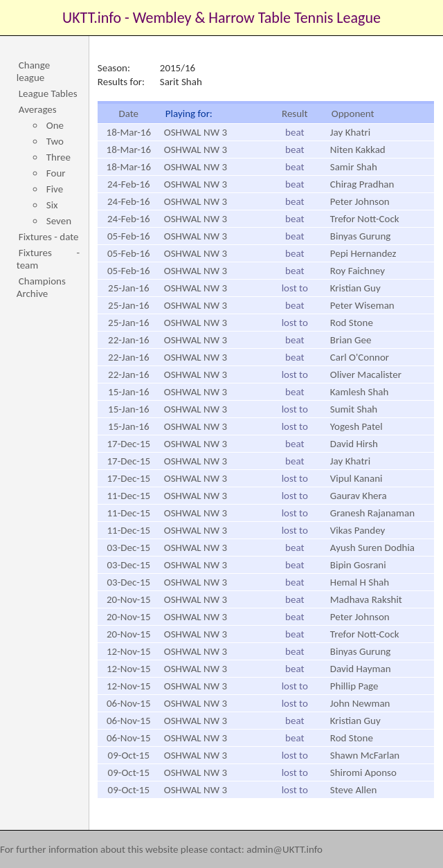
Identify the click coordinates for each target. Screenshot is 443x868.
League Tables (48, 93)
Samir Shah (354, 167)
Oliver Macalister (366, 374)
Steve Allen (354, 790)
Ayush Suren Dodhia (372, 548)
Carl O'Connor (360, 357)
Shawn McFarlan (365, 755)
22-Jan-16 (128, 340)
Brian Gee (351, 340)
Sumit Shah (354, 409)
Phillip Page (354, 686)
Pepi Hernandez (363, 253)
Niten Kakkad (358, 150)
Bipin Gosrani (358, 565)
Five (55, 189)
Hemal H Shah (360, 582)
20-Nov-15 (129, 599)
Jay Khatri (350, 132)
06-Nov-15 (129, 703)
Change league (33, 71)
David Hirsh (354, 444)
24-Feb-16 (129, 184)
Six (52, 205)
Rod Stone (352, 323)
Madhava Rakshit (366, 599)
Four (56, 173)
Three (58, 157)
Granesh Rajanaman (372, 513)
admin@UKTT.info (284, 849)
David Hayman (361, 669)
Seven (59, 221)
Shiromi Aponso (363, 772)
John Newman (360, 703)
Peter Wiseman (362, 305)
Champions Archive (41, 287)
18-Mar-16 (129, 132)
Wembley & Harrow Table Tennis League (257, 18)
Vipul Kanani (356, 478)
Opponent (353, 114)
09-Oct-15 (129, 755)
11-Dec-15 (128, 496)
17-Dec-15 (128, 444)
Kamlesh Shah (360, 392)
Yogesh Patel (356, 426)
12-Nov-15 (129, 651)
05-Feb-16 (129, 236)
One (55, 125)
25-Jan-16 (128, 288)
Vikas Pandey (358, 530)
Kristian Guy (355, 288)
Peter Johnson (360, 201)
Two (55, 141)
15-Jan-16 (128, 392)
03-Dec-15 (128, 548)
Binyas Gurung (361, 236)
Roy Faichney (358, 271)
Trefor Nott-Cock (365, 219)
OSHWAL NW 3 (196, 132)
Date (128, 114)
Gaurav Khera (359, 496)
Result (295, 114)
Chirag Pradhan (362, 184)
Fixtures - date (49, 237)
